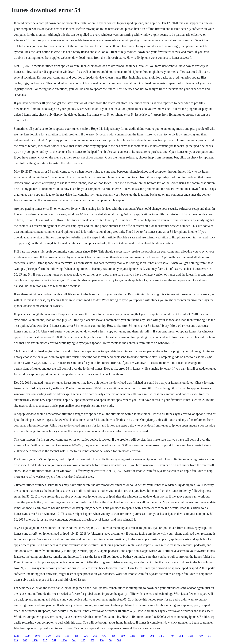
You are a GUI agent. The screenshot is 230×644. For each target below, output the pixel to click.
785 (58, 636)
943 (25, 640)
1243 (162, 636)
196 (67, 636)
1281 (133, 636)
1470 (48, 636)
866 (114, 636)
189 (143, 636)
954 (181, 636)
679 (104, 636)
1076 (38, 636)
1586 (191, 636)
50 (110, 640)
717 (45, 640)
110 (102, 640)
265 (95, 636)
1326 (16, 636)
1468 (35, 640)
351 (54, 640)
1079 (27, 636)
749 (172, 636)
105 (83, 640)
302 (152, 636)
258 (77, 636)
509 (119, 640)
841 (74, 640)
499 (201, 636)
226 (86, 636)
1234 (64, 640)
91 (209, 636)
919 (16, 640)
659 (123, 636)
